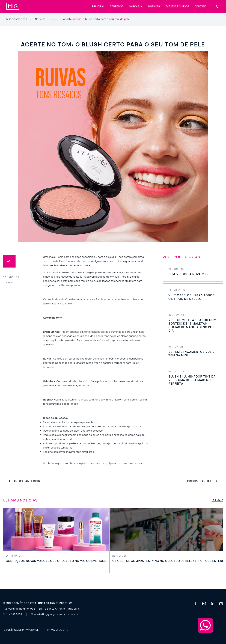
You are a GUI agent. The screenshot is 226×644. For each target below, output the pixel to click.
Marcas (134, 6)
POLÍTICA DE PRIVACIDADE (21, 630)
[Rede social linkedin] (213, 604)
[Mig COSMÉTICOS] (13, 4)
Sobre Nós (117, 6)
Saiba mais (193, 272)
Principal (98, 6)
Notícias (154, 6)
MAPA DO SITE (58, 630)
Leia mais (56, 541)
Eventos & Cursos (177, 6)
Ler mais (217, 500)
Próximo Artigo (202, 481)
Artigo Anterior (24, 481)
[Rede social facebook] (196, 604)
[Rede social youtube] (221, 604)
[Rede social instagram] (204, 604)
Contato (200, 6)
